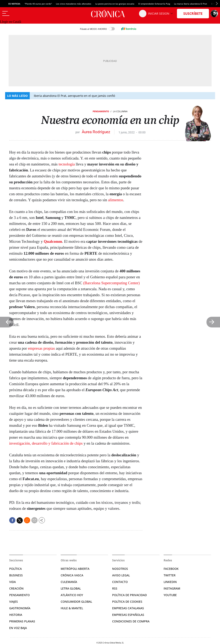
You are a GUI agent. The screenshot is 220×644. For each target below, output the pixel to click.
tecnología (67, 164)
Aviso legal (121, 575)
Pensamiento (101, 111)
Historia (16, 615)
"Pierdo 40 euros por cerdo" (38, 4)
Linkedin (170, 582)
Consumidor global (76, 602)
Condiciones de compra (131, 621)
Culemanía (69, 582)
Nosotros (120, 569)
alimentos (116, 200)
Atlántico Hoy (72, 595)
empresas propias (41, 348)
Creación (16, 588)
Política (15, 569)
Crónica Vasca (72, 575)
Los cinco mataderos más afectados (74, 4)
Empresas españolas (128, 615)
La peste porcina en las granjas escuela (115, 4)
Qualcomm (53, 241)
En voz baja (18, 628)
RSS (115, 588)
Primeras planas (22, 621)
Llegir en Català (11, 22)
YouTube (170, 595)
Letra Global (71, 588)
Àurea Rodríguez (96, 132)
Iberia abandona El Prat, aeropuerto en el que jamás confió (74, 96)
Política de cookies (127, 602)
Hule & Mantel (72, 608)
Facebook (171, 569)
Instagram (172, 588)
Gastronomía (20, 608)
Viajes (14, 602)
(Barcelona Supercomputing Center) (111, 283)
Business (16, 575)
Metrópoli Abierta (75, 569)
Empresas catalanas (128, 608)
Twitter (170, 575)
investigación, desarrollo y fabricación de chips (46, 443)
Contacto (120, 582)
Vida (13, 582)
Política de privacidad (129, 595)
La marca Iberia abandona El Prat (191, 4)
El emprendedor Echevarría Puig (154, 4)
